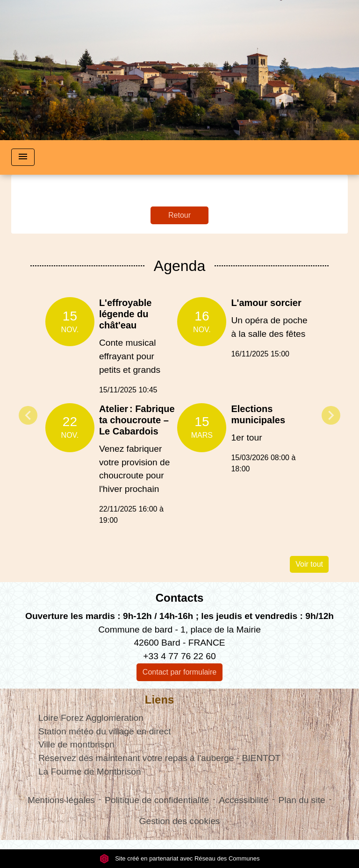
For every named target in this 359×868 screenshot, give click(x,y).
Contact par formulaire (179, 672)
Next (331, 415)
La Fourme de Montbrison (90, 772)
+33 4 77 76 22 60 (179, 656)
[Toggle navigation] (23, 157)
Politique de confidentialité (157, 800)
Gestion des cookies (180, 821)
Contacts (180, 598)
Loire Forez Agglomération (91, 718)
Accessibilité (244, 800)
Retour (179, 215)
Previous (28, 415)
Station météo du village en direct (105, 731)
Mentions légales (61, 800)
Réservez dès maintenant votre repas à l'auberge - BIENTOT (159, 758)
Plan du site (302, 800)
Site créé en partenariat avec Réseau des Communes (180, 858)
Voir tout (309, 564)
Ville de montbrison (76, 744)
